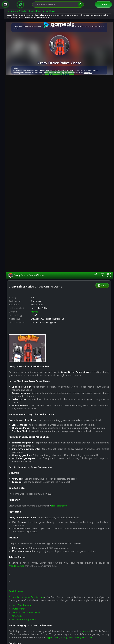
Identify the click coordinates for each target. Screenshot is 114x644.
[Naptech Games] (20, 4)
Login (103, 4)
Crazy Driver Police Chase (32, 335)
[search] (80, 5)
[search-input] (56, 5)
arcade (40, 371)
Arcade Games (22, 629)
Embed (102, 345)
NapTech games (66, 568)
